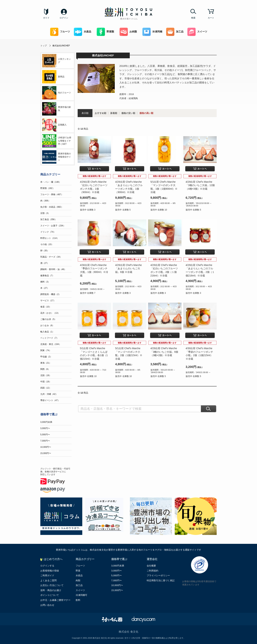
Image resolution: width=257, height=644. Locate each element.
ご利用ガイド (47, 575)
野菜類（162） (47, 188)
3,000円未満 (46, 422)
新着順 (114, 113)
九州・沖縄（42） (49, 394)
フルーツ (60, 32)
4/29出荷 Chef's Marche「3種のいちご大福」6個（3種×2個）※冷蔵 (164, 352)
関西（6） (45, 369)
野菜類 (105, 32)
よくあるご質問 (48, 580)
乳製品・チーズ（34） (51, 257)
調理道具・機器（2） (51, 294)
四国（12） (46, 388)
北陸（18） (46, 375)
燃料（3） (45, 282)
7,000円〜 (45, 441)
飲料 (78, 600)
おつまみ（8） (47, 325)
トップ (44, 46)
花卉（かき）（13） (50, 313)
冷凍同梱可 (81, 595)
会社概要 (151, 566)
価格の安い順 (128, 113)
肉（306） (45, 201)
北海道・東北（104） (51, 344)
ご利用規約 (153, 571)
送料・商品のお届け (51, 590)
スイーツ (197, 32)
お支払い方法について (52, 585)
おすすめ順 (101, 113)
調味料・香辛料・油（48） (53, 269)
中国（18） (46, 382)
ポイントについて (50, 595)
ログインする (47, 566)
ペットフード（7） (50, 338)
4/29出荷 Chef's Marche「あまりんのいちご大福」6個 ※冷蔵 (128, 269)
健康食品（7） (47, 276)
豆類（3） (45, 213)
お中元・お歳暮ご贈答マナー (55, 600)
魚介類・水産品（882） (52, 207)
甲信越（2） (46, 357)
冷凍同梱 (152, 32)
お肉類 (128, 32)
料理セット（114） (50, 238)
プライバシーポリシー (158, 575)
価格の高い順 (146, 113)
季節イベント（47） (50, 400)
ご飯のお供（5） (48, 319)
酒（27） (45, 263)
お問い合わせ (47, 605)
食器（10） (46, 307)
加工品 (175, 32)
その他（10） (47, 244)
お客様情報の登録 (50, 571)
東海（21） (46, 363)
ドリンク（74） (48, 232)
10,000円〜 (46, 447)
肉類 (78, 580)
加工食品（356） (49, 219)
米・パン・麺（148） (51, 182)
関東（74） (46, 350)
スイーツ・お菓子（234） (53, 226)
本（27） (45, 288)
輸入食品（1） (47, 332)
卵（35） (45, 251)
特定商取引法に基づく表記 (161, 580)
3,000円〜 (45, 428)
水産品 (83, 32)
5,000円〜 (45, 435)
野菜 (78, 571)
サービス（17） (48, 301)
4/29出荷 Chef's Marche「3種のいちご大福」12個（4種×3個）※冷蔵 (200, 185)
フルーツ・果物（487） (52, 194)
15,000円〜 (46, 453)
